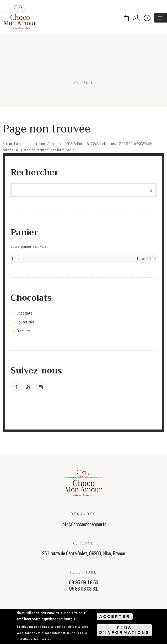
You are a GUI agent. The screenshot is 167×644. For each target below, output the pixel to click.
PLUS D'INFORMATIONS (124, 630)
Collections (25, 322)
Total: (141, 259)
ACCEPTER (115, 616)
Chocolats (25, 313)
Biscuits (23, 331)
